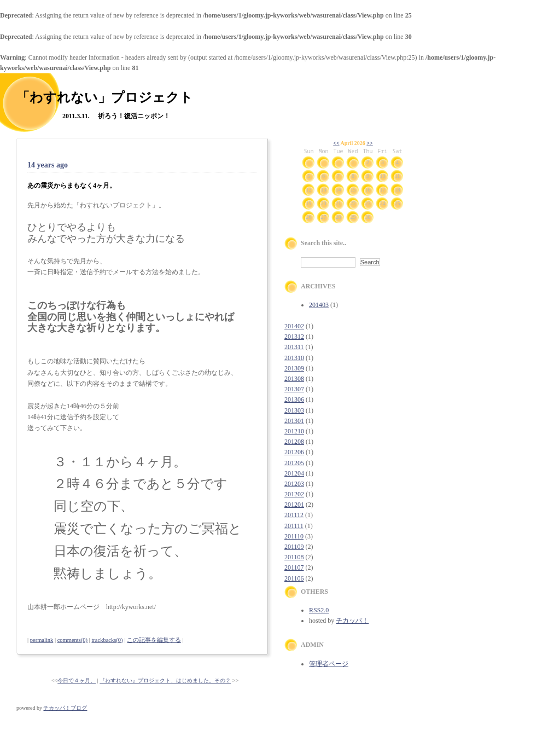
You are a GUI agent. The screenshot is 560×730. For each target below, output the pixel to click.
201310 (294, 358)
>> (369, 143)
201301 (294, 421)
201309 (294, 368)
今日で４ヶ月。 (77, 680)
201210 (294, 431)
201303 (294, 410)
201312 (294, 337)
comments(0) (72, 640)
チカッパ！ (352, 621)
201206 (294, 452)
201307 (294, 389)
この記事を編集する (154, 640)
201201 (294, 505)
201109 (294, 547)
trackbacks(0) (107, 640)
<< (336, 143)
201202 (294, 494)
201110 (294, 536)
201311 (294, 347)
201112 (294, 515)
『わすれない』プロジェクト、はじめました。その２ (165, 680)
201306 (294, 399)
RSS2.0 (319, 610)
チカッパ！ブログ (65, 708)
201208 (294, 442)
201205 (294, 463)
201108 (294, 557)
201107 (294, 567)
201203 (294, 484)
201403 (319, 305)
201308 (294, 379)
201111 (294, 526)
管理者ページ (329, 664)
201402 (294, 326)
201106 (294, 578)
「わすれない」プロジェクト (105, 97)
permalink (42, 640)
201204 (294, 473)
